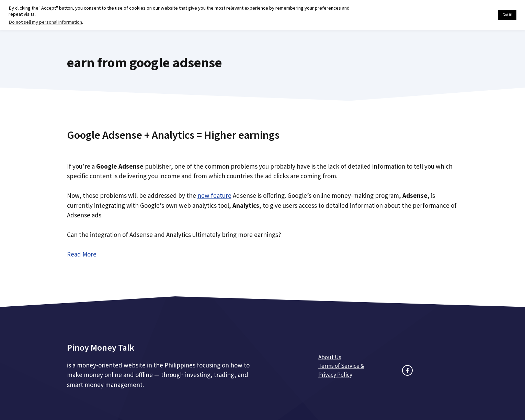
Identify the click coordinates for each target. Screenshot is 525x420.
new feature (214, 195)
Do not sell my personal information (45, 22)
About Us (330, 357)
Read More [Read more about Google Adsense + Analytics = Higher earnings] (82, 254)
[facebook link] (407, 370)
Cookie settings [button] (477, 15)
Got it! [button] (507, 15)
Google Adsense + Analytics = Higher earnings (173, 135)
